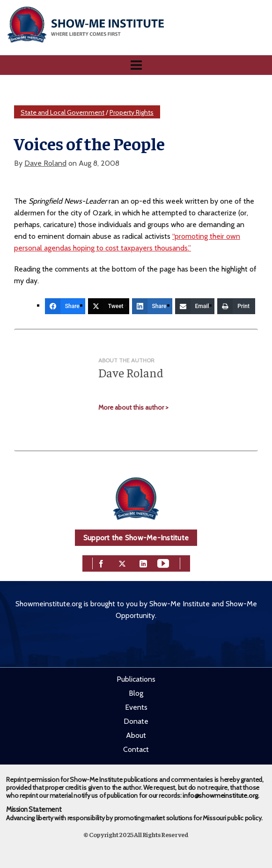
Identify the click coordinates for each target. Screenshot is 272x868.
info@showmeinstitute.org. (221, 795)
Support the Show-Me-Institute (136, 538)
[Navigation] (136, 65)
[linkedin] (143, 563)
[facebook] (101, 563)
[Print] (236, 306)
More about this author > (133, 407)
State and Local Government (62, 112)
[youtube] (163, 563)
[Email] (195, 306)
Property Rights (132, 112)
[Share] (65, 306)
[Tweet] (109, 306)
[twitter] (122, 563)
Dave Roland (45, 163)
